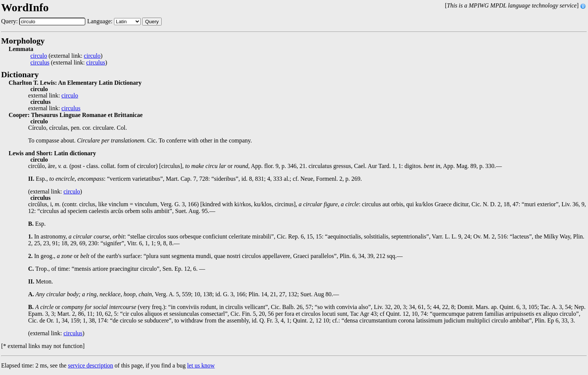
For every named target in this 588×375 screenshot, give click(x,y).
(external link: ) (66, 56)
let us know (201, 365)
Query (152, 22)
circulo (39, 56)
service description (90, 365)
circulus (40, 63)
